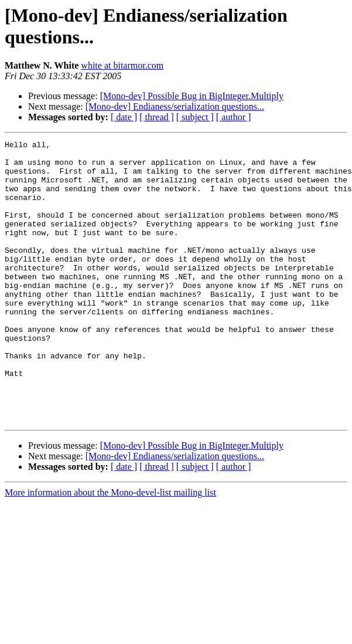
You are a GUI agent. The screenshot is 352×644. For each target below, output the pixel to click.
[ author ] (234, 117)
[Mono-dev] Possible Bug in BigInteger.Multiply (192, 96)
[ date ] (124, 117)
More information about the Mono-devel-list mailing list (110, 549)
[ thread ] (157, 117)
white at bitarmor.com (122, 65)
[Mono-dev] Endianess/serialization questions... (175, 106)
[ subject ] (195, 117)
